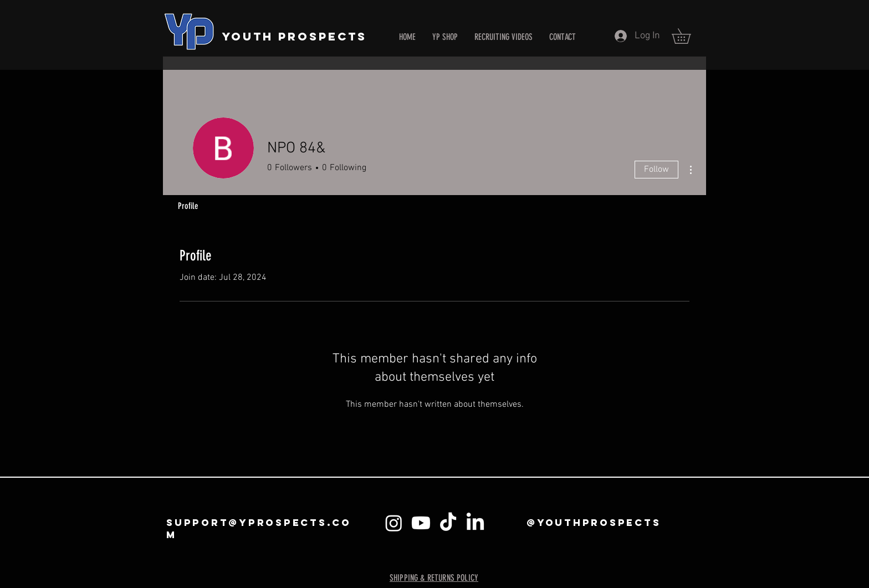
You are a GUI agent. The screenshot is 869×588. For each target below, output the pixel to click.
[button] (689, 36)
